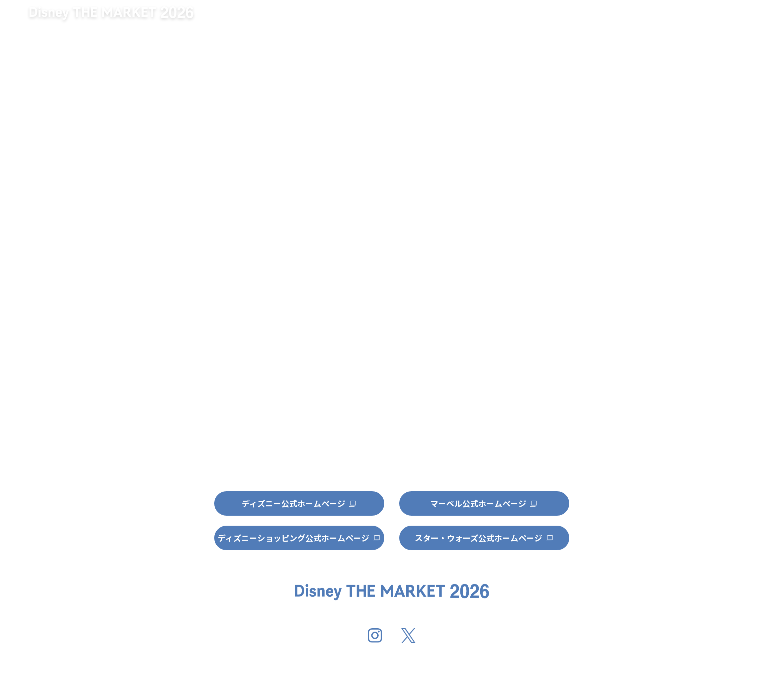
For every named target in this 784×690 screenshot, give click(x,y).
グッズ (615, 18)
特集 (707, 18)
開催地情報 (517, 18)
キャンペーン (400, 18)
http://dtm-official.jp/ (321, 243)
